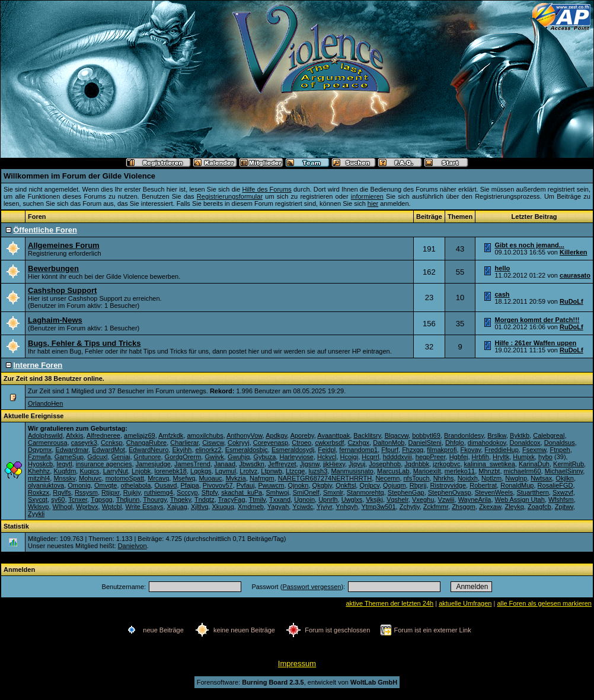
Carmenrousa (48, 443)
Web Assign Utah (520, 499)
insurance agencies (104, 464)
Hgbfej (459, 457)
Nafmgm (262, 478)
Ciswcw (213, 443)
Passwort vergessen (312, 587)
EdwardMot (108, 450)
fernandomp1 (358, 450)
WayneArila (475, 499)
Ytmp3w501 (378, 507)
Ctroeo (301, 443)
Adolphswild (45, 435)
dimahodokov (487, 443)
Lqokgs (201, 471)
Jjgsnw (310, 464)
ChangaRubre (147, 443)
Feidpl (327, 450)
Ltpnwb (271, 471)
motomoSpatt (125, 478)
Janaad (225, 464)
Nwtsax (541, 478)
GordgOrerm (183, 457)
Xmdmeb (251, 507)
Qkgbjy (322, 485)
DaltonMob (389, 443)
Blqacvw (397, 435)
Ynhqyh (346, 507)
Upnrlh (328, 499)
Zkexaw (490, 507)
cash (502, 294)
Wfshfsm (561, 499)
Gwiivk (214, 457)
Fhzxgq (413, 450)
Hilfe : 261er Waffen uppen (536, 343)
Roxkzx (39, 492)
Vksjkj (374, 499)
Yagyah (278, 507)
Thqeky (181, 499)
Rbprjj (418, 485)
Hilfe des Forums (266, 189)
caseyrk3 (84, 443)
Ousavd (165, 485)
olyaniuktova (46, 485)
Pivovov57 (218, 485)
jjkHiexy (334, 464)
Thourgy (155, 499)
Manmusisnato (352, 471)
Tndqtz (205, 499)
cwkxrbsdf (329, 443)
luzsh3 (318, 471)
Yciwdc (303, 507)
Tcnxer (78, 499)
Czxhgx (358, 443)
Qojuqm (395, 485)
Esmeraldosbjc (247, 450)
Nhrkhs (444, 478)
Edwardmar (72, 450)
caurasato (575, 275)
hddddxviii (397, 457)
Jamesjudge (153, 464)
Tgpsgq (102, 499)
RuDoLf (571, 301)
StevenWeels (494, 492)
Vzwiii (446, 499)
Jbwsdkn (252, 464)
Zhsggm (464, 507)
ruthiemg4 (159, 492)
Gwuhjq (239, 457)
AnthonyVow (245, 435)
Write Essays (144, 507)
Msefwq (184, 478)
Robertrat (483, 485)
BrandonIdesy (464, 435)
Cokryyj (239, 443)
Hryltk (501, 457)
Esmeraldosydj (293, 450)
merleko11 (460, 471)
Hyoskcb (40, 464)
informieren (367, 196)
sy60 (58, 499)
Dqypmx (40, 450)
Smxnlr (333, 492)
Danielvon (132, 546)
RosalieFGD (555, 485)
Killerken (573, 252)
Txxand (280, 499)
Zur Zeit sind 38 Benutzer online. (54, 378)
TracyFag (232, 499)
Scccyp (187, 492)
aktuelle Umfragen (465, 603)
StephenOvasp (450, 492)
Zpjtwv (564, 507)
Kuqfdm (65, 471)
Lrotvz (248, 471)
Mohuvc (90, 478)
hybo (545, 457)
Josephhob (385, 464)
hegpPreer (431, 457)
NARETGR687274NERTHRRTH (325, 478)
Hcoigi (349, 457)
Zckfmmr (436, 507)
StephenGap (406, 492)
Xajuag (177, 507)
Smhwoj (277, 492)
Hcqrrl (370, 457)
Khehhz (39, 471)
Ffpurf (390, 450)
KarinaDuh (534, 464)
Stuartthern (532, 492)
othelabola (136, 485)
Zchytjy (410, 507)
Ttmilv (258, 499)
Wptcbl (112, 507)
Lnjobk (141, 471)
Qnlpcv (369, 485)
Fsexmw (534, 450)
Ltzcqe (295, 471)
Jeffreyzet (282, 464)
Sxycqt (38, 499)
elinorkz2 (209, 450)
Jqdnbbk (417, 464)
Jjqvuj (357, 464)
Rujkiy (132, 492)
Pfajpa (190, 485)
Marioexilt (427, 471)
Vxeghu (423, 499)
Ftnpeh (560, 450)
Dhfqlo (455, 443)
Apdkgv (276, 435)
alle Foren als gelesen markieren (544, 603)
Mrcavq (158, 478)
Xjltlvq (199, 507)
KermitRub (569, 464)
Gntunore (148, 457)
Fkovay (471, 450)
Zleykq (514, 507)
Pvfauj (246, 485)
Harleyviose (296, 457)
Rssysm (86, 492)
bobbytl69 (426, 435)
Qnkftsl (346, 485)
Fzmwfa (39, 457)
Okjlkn (565, 478)
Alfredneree (103, 435)
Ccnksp (112, 443)
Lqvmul (226, 471)
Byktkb (520, 435)
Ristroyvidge (448, 485)
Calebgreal (549, 435)
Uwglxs (352, 499)
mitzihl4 (39, 478)
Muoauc (210, 478)
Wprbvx (87, 507)
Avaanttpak (333, 435)
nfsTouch (417, 478)
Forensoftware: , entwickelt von (297, 682)
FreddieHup (501, 450)
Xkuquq (223, 507)
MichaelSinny (564, 471)
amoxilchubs (205, 435)
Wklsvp (38, 507)
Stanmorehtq (365, 492)
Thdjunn (128, 499)
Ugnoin (304, 499)
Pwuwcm (271, 485)
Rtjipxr (111, 492)
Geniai (121, 457)
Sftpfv (210, 492)
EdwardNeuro (148, 450)
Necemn (387, 478)
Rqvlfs (62, 492)
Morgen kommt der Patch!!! (537, 320)
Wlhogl (63, 507)
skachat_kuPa (242, 492)
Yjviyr (324, 507)
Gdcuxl (97, 457)
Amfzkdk (171, 435)
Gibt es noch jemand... (530, 245)
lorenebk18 (171, 471)
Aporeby (302, 435)
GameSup (69, 457)
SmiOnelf (306, 492)
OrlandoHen (45, 403)
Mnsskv (64, 478)
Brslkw (497, 435)
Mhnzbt (489, 471)
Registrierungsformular (230, 196)
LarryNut (116, 471)
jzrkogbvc (446, 464)
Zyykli (36, 514)
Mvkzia (236, 478)
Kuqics (89, 471)
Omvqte (106, 485)
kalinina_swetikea (490, 464)
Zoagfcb (539, 507)
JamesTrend (192, 464)
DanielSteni (425, 443)
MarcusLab (393, 471)
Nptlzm (491, 478)
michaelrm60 (523, 471)
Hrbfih (480, 457)
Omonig (79, 485)
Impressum (297, 664)
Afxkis (74, 435)
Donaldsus (560, 443)
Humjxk (524, 457)
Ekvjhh (182, 450)
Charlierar (184, 443)
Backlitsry (367, 435)
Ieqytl (64, 464)
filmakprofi (442, 450)
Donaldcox (525, 443)
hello (503, 268)
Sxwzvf (563, 492)
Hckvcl (327, 457)
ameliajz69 (140, 435)
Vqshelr (397, 499)
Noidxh (468, 478)
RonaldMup (517, 485)
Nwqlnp (516, 478)
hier (373, 203)
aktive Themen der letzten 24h (389, 603)
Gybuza (264, 457)
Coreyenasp (271, 443)
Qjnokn (298, 485)
